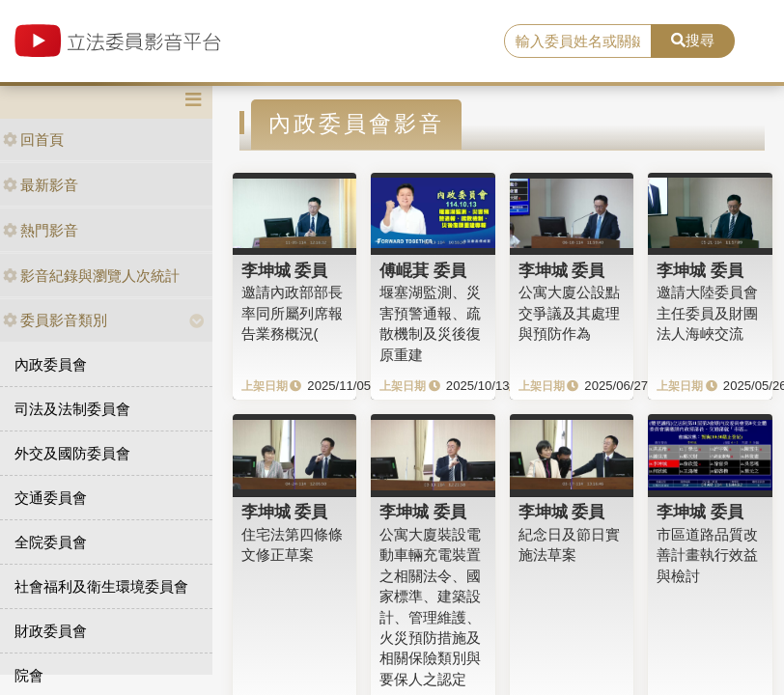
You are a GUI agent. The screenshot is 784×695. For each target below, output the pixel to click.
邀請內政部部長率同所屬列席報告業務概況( (292, 313)
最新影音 (41, 185)
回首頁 (33, 139)
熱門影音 (41, 230)
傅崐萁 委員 (423, 270)
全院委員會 (51, 542)
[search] (578, 42)
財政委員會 (51, 631)
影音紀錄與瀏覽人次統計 (91, 276)
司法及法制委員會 (72, 409)
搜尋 (693, 40)
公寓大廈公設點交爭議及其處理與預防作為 (569, 313)
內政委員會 (51, 364)
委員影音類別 (55, 320)
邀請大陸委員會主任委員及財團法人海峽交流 (707, 313)
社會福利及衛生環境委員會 (101, 586)
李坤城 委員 (285, 270)
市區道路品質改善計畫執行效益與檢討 (707, 555)
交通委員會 (51, 498)
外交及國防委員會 (72, 453)
